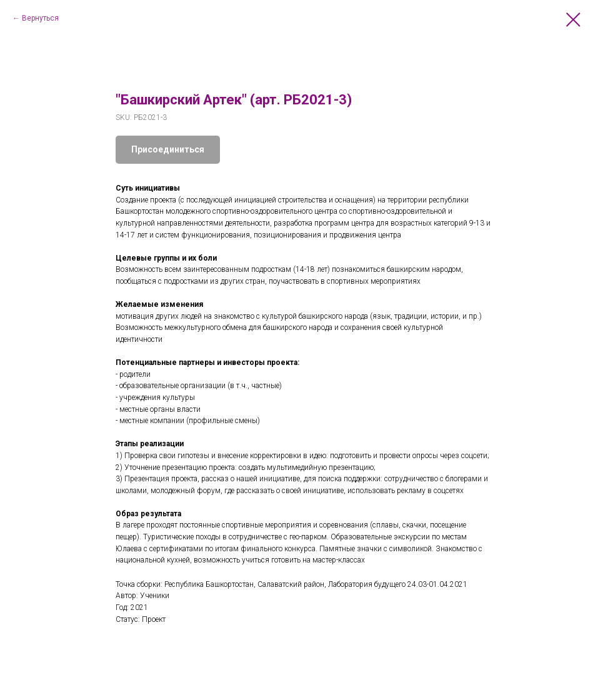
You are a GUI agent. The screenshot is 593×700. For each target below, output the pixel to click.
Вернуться (40, 18)
